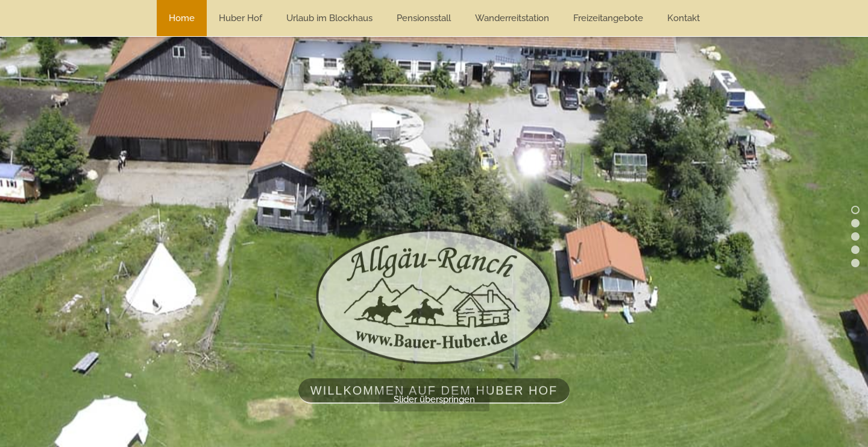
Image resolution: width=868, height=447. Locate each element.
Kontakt (684, 18)
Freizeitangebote (608, 18)
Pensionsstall (424, 18)
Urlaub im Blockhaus (329, 18)
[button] (855, 210)
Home (182, 18)
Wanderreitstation (512, 18)
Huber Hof (241, 18)
